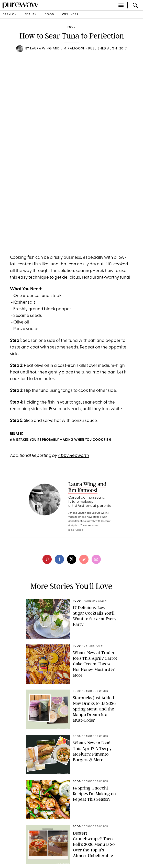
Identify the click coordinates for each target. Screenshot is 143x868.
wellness (70, 15)
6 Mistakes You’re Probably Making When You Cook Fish (60, 440)
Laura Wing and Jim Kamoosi (57, 49)
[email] (96, 559)
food (49, 15)
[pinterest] (47, 559)
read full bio (76, 530)
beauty (31, 15)
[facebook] (59, 559)
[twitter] (72, 559)
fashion (10, 15)
